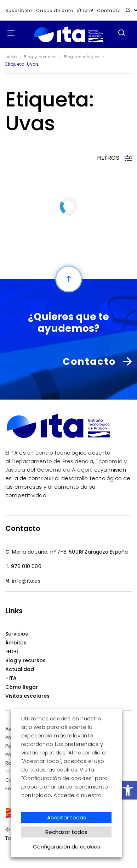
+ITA (11, 678)
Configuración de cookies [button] (67, 847)
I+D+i (12, 652)
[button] (128, 790)
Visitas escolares (27, 696)
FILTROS (115, 158)
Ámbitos (16, 643)
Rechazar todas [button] (66, 832)
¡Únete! (85, 10)
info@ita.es (26, 581)
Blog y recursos (25, 660)
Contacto (109, 10)
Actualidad (20, 669)
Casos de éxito (55, 10)
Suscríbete (19, 10)
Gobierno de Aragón (64, 470)
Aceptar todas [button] (67, 817)
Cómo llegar (22, 687)
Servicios (17, 634)
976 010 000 (26, 566)
